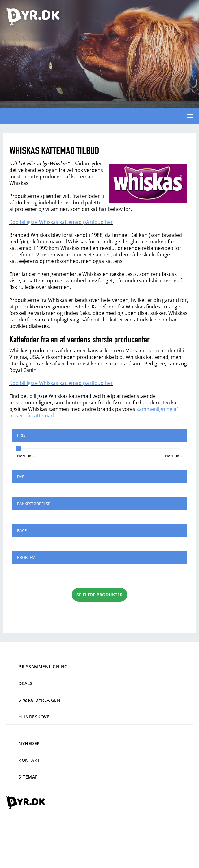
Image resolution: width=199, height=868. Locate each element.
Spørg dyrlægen (39, 700)
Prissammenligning (43, 667)
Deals (26, 683)
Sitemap (28, 777)
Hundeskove (34, 717)
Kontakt (29, 760)
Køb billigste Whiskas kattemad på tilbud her (61, 222)
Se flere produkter (99, 595)
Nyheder (29, 743)
